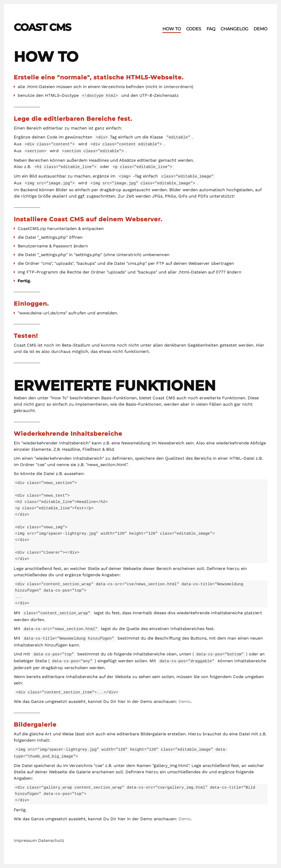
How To (172, 29)
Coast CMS (42, 27)
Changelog (234, 29)
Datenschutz (51, 836)
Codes (194, 29)
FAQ (211, 29)
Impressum (25, 836)
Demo (260, 29)
